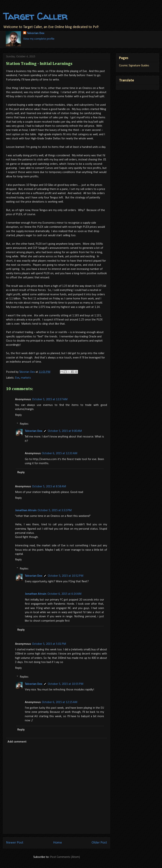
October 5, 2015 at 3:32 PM (55, 510)
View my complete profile (39, 39)
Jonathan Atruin (26, 510)
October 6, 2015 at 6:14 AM (64, 594)
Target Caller (35, 16)
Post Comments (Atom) (65, 857)
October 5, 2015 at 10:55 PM (66, 684)
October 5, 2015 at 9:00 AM (65, 431)
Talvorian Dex (36, 33)
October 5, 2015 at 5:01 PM (49, 644)
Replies (24, 424)
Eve (17, 378)
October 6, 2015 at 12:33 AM (60, 453)
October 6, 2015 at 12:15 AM (60, 702)
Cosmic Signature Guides (134, 66)
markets (26, 378)
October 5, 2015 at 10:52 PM (66, 576)
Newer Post (15, 843)
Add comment (17, 742)
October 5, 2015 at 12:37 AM (50, 399)
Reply (18, 415)
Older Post (99, 843)
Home (58, 843)
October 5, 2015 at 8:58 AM (49, 487)
